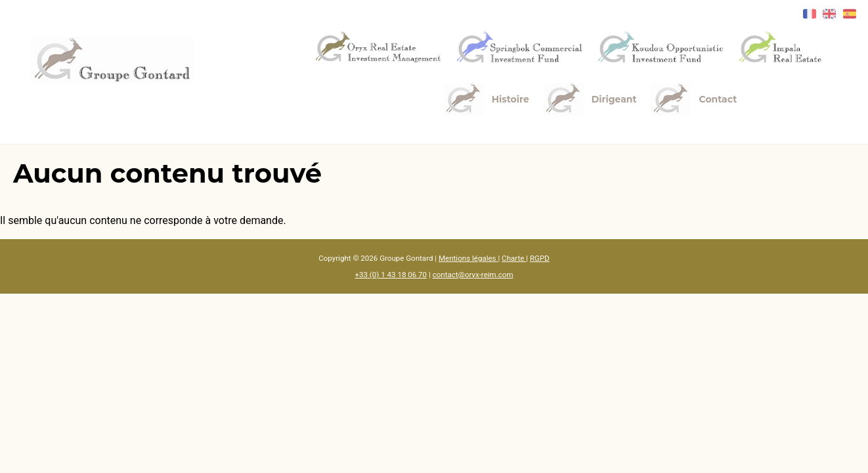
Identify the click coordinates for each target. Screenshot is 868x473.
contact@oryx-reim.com (473, 275)
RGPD (540, 258)
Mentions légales (468, 258)
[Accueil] (112, 60)
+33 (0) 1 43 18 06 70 (391, 275)
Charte (514, 258)
